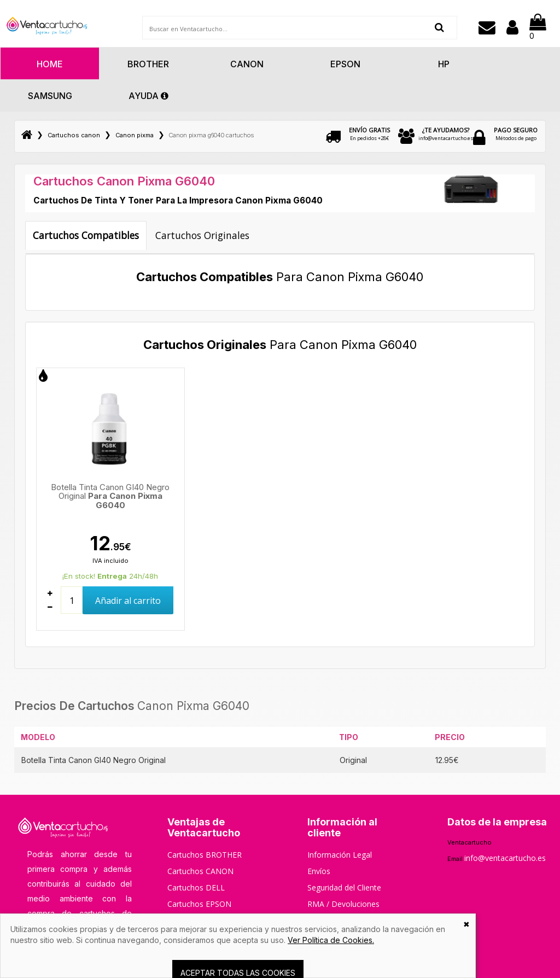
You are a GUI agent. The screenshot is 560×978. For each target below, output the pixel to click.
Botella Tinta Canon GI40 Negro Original (110, 496)
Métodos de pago (516, 134)
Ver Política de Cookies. (331, 940)
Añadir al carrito (128, 601)
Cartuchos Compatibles (86, 235)
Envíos (319, 871)
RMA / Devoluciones (343, 904)
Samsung (50, 96)
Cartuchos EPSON (199, 904)
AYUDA (148, 96)
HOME (50, 64)
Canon (247, 64)
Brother (148, 64)
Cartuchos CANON (200, 871)
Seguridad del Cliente (344, 887)
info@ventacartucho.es (446, 134)
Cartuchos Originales (202, 235)
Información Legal (340, 855)
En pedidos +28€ (369, 134)
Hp (444, 64)
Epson (345, 64)
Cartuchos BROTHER (205, 855)
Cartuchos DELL (196, 887)
